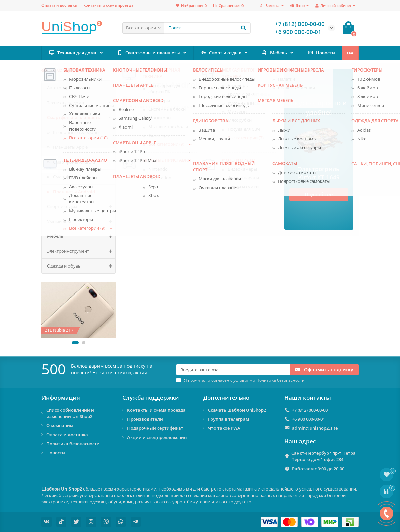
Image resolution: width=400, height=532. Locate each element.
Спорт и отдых (221, 53)
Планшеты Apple (70, 147)
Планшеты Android (74, 192)
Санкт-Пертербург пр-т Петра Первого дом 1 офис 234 (324, 456)
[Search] (207, 28)
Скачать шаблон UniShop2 (237, 410)
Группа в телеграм (228, 419)
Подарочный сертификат (155, 428)
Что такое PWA (224, 428)
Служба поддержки (151, 398)
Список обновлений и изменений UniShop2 (70, 413)
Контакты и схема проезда (108, 5)
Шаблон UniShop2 (62, 489)
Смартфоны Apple (72, 177)
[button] (75, 343)
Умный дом (81, 221)
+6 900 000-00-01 (309, 419)
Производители (145, 419)
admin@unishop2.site (315, 428)
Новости (321, 53)
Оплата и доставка (59, 5)
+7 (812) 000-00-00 (310, 410)
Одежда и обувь (81, 266)
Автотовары (60, 88)
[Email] (233, 370)
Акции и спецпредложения (157, 437)
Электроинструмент (81, 251)
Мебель (274, 53)
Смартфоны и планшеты (148, 53)
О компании (60, 425)
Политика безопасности (73, 444)
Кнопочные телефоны (76, 132)
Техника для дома (72, 53)
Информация (61, 398)
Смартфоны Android (74, 162)
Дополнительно (226, 398)
